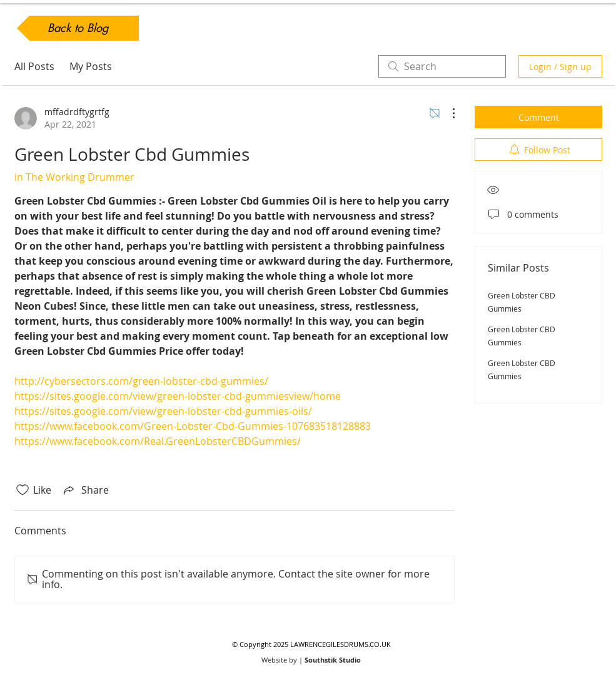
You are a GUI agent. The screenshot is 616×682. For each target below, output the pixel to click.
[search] (442, 66)
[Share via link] (85, 490)
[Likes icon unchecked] (23, 490)
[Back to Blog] (78, 28)
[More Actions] (447, 113)
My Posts (91, 66)
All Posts (34, 66)
